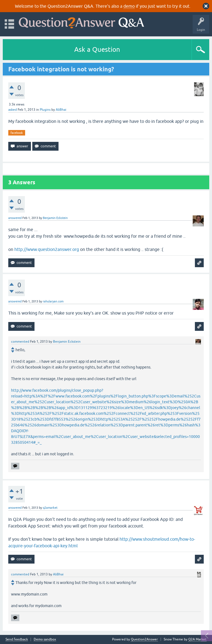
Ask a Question (97, 49)
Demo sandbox (45, 639)
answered (15, 218)
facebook (17, 133)
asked (13, 110)
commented (20, 342)
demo (129, 6)
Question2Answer (144, 639)
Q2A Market (197, 639)
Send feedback (17, 639)
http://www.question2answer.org (47, 249)
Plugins (45, 110)
